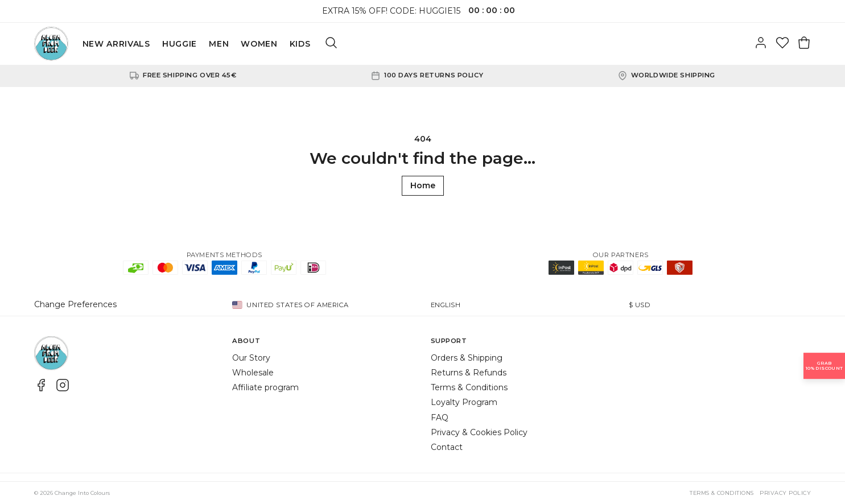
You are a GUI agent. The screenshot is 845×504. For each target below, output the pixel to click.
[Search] (331, 44)
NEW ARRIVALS (116, 44)
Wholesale (253, 373)
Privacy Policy (785, 493)
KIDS (300, 44)
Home (423, 185)
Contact (447, 447)
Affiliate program (265, 387)
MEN (219, 44)
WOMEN (259, 44)
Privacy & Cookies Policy (479, 432)
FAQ (440, 418)
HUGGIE (180, 44)
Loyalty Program (464, 402)
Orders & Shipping (467, 358)
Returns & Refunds (469, 373)
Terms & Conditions (469, 387)
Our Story (251, 358)
